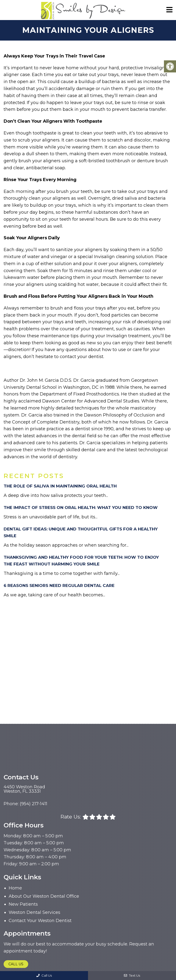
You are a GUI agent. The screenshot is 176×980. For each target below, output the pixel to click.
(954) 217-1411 (34, 804)
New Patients (23, 904)
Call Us (16, 964)
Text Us (132, 975)
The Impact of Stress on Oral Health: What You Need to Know (81, 508)
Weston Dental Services (34, 912)
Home (15, 888)
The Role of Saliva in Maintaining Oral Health (60, 486)
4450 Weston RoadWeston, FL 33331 (24, 789)
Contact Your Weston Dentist (40, 921)
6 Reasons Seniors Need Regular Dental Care (59, 585)
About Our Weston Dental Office (44, 896)
